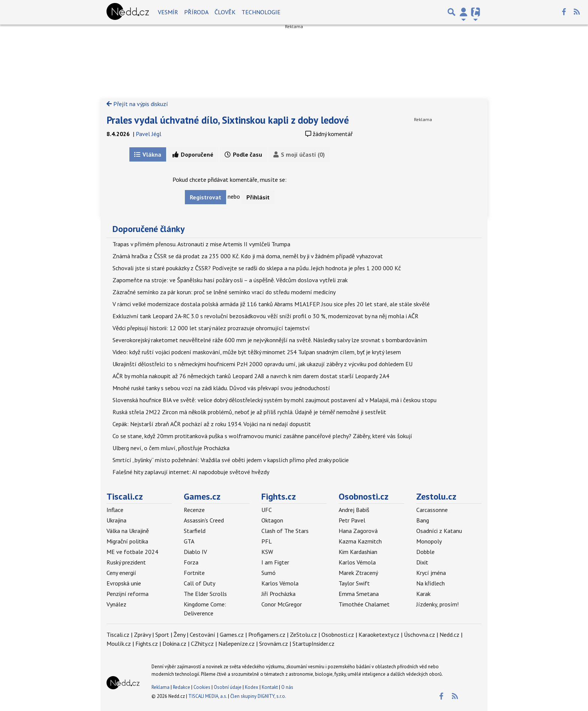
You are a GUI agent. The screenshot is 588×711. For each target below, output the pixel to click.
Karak (423, 594)
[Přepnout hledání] (451, 12)
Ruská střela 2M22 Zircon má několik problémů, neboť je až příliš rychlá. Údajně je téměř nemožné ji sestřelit (249, 412)
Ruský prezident (126, 562)
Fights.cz (279, 496)
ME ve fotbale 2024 (132, 552)
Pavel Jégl (148, 134)
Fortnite (194, 573)
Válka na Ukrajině (128, 531)
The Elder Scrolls (205, 594)
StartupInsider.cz (313, 644)
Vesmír (168, 12)
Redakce (181, 687)
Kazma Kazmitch (360, 541)
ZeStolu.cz (303, 635)
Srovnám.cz (274, 644)
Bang (423, 520)
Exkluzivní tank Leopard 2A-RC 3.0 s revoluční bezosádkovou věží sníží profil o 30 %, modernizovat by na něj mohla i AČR (265, 316)
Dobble (425, 552)
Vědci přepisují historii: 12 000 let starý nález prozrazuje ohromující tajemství (211, 328)
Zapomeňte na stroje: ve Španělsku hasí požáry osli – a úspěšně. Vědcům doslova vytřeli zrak (230, 280)
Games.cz (202, 496)
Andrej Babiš (354, 510)
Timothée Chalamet (364, 604)
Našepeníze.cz (236, 644)
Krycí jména (431, 573)
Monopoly (429, 541)
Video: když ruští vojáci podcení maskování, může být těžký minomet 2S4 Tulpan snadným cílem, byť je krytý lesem (257, 352)
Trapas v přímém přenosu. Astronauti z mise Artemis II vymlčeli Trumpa (201, 244)
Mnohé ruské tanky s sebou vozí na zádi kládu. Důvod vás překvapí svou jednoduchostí (221, 388)
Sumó (268, 573)
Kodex (252, 687)
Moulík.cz (119, 644)
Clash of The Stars (285, 531)
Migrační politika (127, 541)
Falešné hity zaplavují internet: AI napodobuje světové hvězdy (191, 472)
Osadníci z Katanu (439, 531)
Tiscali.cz (125, 496)
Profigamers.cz (267, 635)
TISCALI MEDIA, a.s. (208, 696)
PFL (267, 541)
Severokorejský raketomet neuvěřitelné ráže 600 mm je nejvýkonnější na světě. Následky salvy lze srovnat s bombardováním (270, 340)
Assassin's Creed (204, 520)
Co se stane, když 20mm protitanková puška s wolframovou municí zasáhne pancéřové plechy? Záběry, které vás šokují (262, 436)
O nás (287, 687)
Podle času (243, 154)
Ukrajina (116, 520)
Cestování (202, 635)
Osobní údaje (228, 687)
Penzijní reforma (127, 594)
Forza (191, 562)
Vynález (116, 604)
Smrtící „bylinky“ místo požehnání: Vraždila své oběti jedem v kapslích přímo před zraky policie (231, 460)
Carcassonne (432, 510)
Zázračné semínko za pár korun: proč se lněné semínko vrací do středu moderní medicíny (224, 292)
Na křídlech (430, 583)
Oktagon (272, 520)
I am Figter (275, 562)
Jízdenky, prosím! (437, 604)
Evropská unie (124, 583)
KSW (267, 552)
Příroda (196, 12)
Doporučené (193, 154)
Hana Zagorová (358, 531)
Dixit (422, 562)
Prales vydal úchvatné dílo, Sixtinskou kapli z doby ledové (228, 120)
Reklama (160, 687)
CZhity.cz (202, 644)
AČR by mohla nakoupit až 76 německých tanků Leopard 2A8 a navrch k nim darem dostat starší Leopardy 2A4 (251, 376)
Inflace (115, 510)
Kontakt (270, 687)
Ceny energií (121, 573)
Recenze (194, 510)
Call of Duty (199, 583)
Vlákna (148, 154)
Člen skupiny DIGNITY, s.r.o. (258, 696)
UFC (267, 510)
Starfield (195, 531)
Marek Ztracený (358, 573)
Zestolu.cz (436, 496)
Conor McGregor (282, 604)
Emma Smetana (359, 594)
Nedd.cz (449, 635)
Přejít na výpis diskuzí (137, 104)
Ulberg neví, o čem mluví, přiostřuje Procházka (171, 448)
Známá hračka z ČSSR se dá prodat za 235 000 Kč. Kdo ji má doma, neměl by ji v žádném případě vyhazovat (248, 256)
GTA (189, 541)
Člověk (225, 12)
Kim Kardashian (358, 552)
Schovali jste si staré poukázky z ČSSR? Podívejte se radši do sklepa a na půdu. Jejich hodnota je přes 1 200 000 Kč (257, 268)
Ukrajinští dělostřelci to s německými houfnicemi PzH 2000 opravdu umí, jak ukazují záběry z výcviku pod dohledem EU (262, 364)
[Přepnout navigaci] (463, 12)
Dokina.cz (174, 644)
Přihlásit (258, 197)
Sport (162, 635)
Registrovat (205, 197)
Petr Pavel (352, 520)
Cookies (202, 687)
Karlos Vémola (280, 583)
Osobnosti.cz (364, 496)
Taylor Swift (354, 583)
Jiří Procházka (278, 594)
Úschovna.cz (419, 635)
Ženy (179, 635)
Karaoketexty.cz (379, 635)
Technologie (261, 12)
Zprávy (142, 635)
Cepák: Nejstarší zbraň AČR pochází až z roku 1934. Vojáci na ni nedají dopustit (212, 424)
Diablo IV (195, 552)
